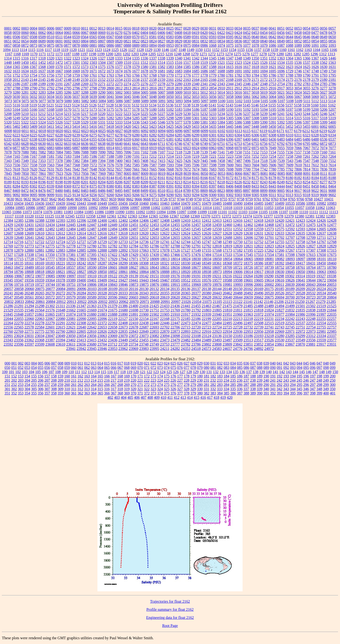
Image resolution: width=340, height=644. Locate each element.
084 (233, 368)
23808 (217, 344)
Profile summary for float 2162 (170, 609)
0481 (8, 37)
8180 (289, 178)
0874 (42, 45)
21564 (40, 310)
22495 (227, 323)
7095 (119, 152)
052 (21, 368)
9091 (8, 195)
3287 (76, 92)
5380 (196, 122)
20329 (113, 293)
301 (7, 389)
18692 (207, 267)
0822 (136, 41)
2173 (272, 80)
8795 (196, 191)
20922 (82, 302)
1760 (85, 75)
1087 (281, 45)
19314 (300, 276)
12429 (8, 225)
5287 (144, 118)
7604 (255, 165)
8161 (161, 178)
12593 (300, 229)
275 (167, 385)
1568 (42, 67)
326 (173, 389)
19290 (269, 276)
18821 (60, 272)
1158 (266, 50)
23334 (321, 336)
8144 (110, 178)
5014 (221, 92)
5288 (153, 118)
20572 (50, 297)
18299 (123, 263)
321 (140, 389)
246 (306, 380)
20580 (81, 297)
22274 (29, 323)
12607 (8, 233)
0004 (33, 28)
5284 (127, 118)
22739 (259, 327)
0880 (85, 45)
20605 (144, 297)
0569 (127, 37)
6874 (8, 148)
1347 (230, 58)
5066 (289, 97)
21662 (71, 310)
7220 (204, 156)
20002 (269, 285)
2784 (315, 84)
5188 (213, 109)
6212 (306, 131)
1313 (331, 54)
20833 (19, 302)
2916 (272, 88)
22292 (71, 323)
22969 (280, 331)
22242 (290, 319)
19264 (248, 276)
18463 (8, 267)
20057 (9, 289)
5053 (196, 97)
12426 (321, 220)
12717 (29, 242)
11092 (140, 212)
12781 (102, 246)
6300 (204, 135)
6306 (255, 135)
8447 (289, 186)
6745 (170, 144)
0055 (315, 28)
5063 (264, 97)
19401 (92, 280)
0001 (8, 28)
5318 (324, 118)
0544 (68, 37)
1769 (161, 75)
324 (160, 389)
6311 (298, 135)
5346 (161, 122)
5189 (221, 109)
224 (160, 380)
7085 (68, 152)
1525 (255, 63)
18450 (321, 263)
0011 (85, 28)
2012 (16, 80)
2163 (187, 80)
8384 (144, 186)
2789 (25, 88)
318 (120, 389)
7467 (230, 161)
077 (187, 368)
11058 (310, 208)
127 (183, 372)
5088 (136, 101)
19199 (207, 276)
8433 (255, 186)
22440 (154, 323)
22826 (102, 331)
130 (202, 372)
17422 (113, 255)
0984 (196, 45)
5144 (238, 105)
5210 (25, 114)
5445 (230, 127)
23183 (238, 336)
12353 (80, 216)
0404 (144, 33)
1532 (272, 63)
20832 (9, 302)
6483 (281, 139)
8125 (25, 178)
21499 (290, 306)
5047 (144, 97)
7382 (76, 161)
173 (153, 376)
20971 (144, 302)
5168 (51, 109)
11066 (17, 212)
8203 (93, 182)
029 (200, 363)
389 (253, 393)
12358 (91, 216)
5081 (76, 101)
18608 (123, 267)
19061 (311, 272)
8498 (136, 191)
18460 (332, 263)
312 (80, 389)
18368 (227, 263)
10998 (145, 208)
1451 (33, 63)
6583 (16, 144)
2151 (93, 80)
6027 (119, 131)
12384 (8, 220)
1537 (307, 63)
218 (120, 380)
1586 (196, 67)
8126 (33, 178)
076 (180, 368)
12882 (50, 250)
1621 (272, 67)
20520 (269, 293)
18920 (186, 272)
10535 (290, 203)
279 (193, 385)
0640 (255, 37)
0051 (281, 28)
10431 (329, 199)
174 (160, 376)
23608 (50, 344)
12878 (8, 250)
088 (260, 368)
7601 (238, 165)
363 (87, 393)
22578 (29, 327)
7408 (144, 161)
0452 (247, 33)
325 (167, 389)
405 (130, 397)
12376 (258, 216)
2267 (68, 84)
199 (326, 376)
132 (216, 372)
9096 (42, 195)
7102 (145, 152)
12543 (186, 229)
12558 (248, 229)
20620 (175, 297)
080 (207, 368)
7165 (16, 156)
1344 (204, 58)
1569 (51, 67)
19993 (238, 285)
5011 (195, 92)
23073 (144, 336)
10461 (154, 203)
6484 (289, 139)
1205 (152, 54)
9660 (121, 199)
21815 (248, 310)
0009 (68, 28)
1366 (307, 58)
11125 (49, 216)
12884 (71, 250)
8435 (264, 186)
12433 (40, 225)
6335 (8, 139)
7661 (136, 169)
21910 (175, 314)
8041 (196, 174)
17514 (217, 255)
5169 (59, 109)
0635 (247, 37)
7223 (230, 156)
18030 (196, 259)
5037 (76, 97)
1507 (110, 63)
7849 (17, 174)
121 (143, 372)
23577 (332, 340)
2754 (281, 84)
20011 (279, 285)
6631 (51, 144)
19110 (92, 276)
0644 (289, 37)
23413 (81, 340)
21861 (40, 314)
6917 (136, 148)
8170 (221, 178)
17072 (154, 250)
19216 (227, 276)
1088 (289, 45)
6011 (25, 131)
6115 (247, 131)
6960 (204, 148)
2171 (255, 80)
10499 (280, 203)
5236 (238, 114)
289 (260, 385)
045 (306, 363)
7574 (102, 165)
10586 (300, 203)
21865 (50, 314)
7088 (85, 152)
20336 (133, 293)
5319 (332, 118)
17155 (207, 250)
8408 (238, 186)
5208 (8, 114)
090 (273, 368)
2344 (230, 84)
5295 (161, 118)
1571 (68, 67)
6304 (238, 135)
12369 (195, 216)
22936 (238, 331)
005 (41, 363)
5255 (59, 118)
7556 (16, 165)
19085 (50, 276)
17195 (248, 250)
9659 (113, 199)
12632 (269, 233)
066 (114, 368)
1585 (187, 67)
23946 (102, 349)
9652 (87, 199)
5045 (127, 97)
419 (223, 397)
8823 (221, 191)
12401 (113, 220)
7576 (110, 165)
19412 (113, 280)
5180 (153, 109)
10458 (133, 203)
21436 (175, 306)
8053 (221, 174)
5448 (255, 127)
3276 (315, 88)
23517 (259, 340)
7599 (221, 165)
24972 (269, 349)
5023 (289, 92)
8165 (196, 178)
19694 (332, 280)
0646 (307, 37)
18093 (290, 259)
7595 (187, 165)
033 (226, 363)
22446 (165, 323)
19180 (186, 276)
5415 (85, 127)
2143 (25, 80)
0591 (196, 37)
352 (14, 393)
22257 (332, 319)
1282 (297, 54)
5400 (332, 122)
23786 (196, 344)
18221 (60, 263)
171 (140, 376)
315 (100, 389)
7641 (68, 169)
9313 (289, 195)
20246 (19, 293)
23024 (19, 336)
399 (319, 393)
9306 (264, 195)
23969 (133, 349)
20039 (290, 285)
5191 (238, 109)
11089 (109, 212)
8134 (68, 178)
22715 (186, 327)
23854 (269, 344)
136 (242, 372)
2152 (102, 80)
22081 (71, 319)
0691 (59, 41)
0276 (127, 33)
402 (110, 397)
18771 (321, 267)
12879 (19, 250)
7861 (42, 174)
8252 (289, 182)
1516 (179, 63)
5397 (307, 122)
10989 (62, 208)
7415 (161, 161)
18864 (144, 272)
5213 (51, 114)
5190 (230, 109)
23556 (311, 340)
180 (200, 376)
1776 (187, 75)
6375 (161, 139)
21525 (332, 306)
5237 (247, 114)
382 (207, 393)
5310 (272, 118)
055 (41, 368)
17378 (60, 255)
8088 (298, 174)
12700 (259, 238)
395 (293, 393)
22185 (186, 319)
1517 (187, 63)
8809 (204, 191)
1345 (213, 58)
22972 (300, 331)
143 (289, 372)
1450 (25, 63)
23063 (102, 336)
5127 (101, 105)
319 (127, 389)
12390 (50, 220)
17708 (8, 259)
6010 (17, 131)
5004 (136, 92)
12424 (311, 220)
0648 (315, 37)
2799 (102, 88)
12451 (133, 225)
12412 (207, 220)
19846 (123, 285)
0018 (136, 28)
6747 (187, 144)
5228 (170, 114)
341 (273, 389)
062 (87, 368)
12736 (144, 242)
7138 (195, 152)
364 (94, 393)
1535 (289, 63)
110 (71, 372)
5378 (187, 122)
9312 (281, 195)
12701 (269, 238)
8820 (213, 191)
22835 (123, 331)
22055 (19, 319)
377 (180, 393)
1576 (110, 67)
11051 (258, 208)
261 (74, 385)
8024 (170, 174)
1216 (169, 54)
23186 (248, 336)
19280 (258, 276)
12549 (207, 229)
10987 (41, 208)
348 (319, 389)
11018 (227, 208)
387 (240, 393)
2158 (153, 80)
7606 (272, 165)
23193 (259, 336)
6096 (179, 131)
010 (74, 363)
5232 (204, 114)
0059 (16, 33)
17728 (29, 259)
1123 (98, 50)
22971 (290, 331)
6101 (213, 131)
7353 (42, 161)
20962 (124, 302)
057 (54, 368)
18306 (133, 263)
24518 (196, 349)
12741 (165, 242)
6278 (119, 135)
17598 (290, 255)
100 (5, 372)
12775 (50, 246)
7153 (264, 152)
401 (333, 393)
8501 (153, 191)
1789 (298, 75)
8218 (221, 182)
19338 (331, 276)
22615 (60, 327)
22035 (332, 314)
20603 (133, 297)
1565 (16, 67)
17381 (71, 255)
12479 (19, 229)
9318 (307, 195)
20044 (321, 285)
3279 (8, 92)
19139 (133, 276)
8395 (204, 186)
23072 (133, 336)
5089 (145, 101)
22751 (300, 327)
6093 (153, 131)
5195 (272, 109)
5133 (144, 105)
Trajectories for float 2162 (170, 601)
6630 (42, 144)
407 (143, 397)
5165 (25, 109)
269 (127, 385)
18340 (196, 263)
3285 (59, 92)
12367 (174, 216)
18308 (144, 263)
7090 (102, 152)
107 (51, 372)
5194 (264, 109)
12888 (102, 250)
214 (94, 380)
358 (54, 393)
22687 (144, 327)
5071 (324, 97)
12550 (217, 229)
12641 (29, 238)
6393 (213, 139)
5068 (307, 97)
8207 (127, 182)
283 (220, 385)
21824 (269, 310)
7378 (59, 161)
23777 (175, 344)
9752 (207, 199)
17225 (259, 250)
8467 (8, 191)
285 (233, 385)
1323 (76, 58)
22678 (133, 327)
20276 (71, 293)
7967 (93, 174)
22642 (92, 327)
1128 (140, 50)
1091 (315, 45)
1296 (314, 54)
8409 (247, 186)
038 (260, 363)
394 (286, 393)
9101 (59, 195)
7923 (59, 174)
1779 (213, 75)
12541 (165, 229)
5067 (298, 97)
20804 (332, 297)
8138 (76, 178)
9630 (10, 199)
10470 (186, 203)
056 (47, 368)
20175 (269, 289)
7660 (127, 169)
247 (313, 380)
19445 (154, 280)
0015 (119, 28)
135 (236, 372)
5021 (281, 92)
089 (266, 368)
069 (133, 368)
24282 (175, 349)
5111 (307, 101)
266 (107, 385)
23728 (123, 344)
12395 (71, 220)
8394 (196, 186)
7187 (102, 156)
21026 (186, 302)
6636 (85, 144)
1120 (73, 50)
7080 (25, 152)
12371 (216, 216)
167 (114, 376)
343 (286, 389)
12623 (175, 233)
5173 (93, 109)
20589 (92, 297)
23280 (280, 336)
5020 (272, 92)
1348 (238, 58)
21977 (280, 314)
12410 (186, 220)
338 (253, 389)
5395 (289, 122)
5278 (76, 118)
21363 (92, 306)
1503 (93, 63)
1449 (16, 63)
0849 (281, 41)
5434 (204, 127)
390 (260, 393)
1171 (42, 54)
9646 (70, 199)
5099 (213, 101)
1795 (332, 75)
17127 (186, 250)
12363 (133, 216)
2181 (332, 80)
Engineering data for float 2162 (170, 618)
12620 (144, 233)
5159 (306, 105)
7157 (298, 152)
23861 (280, 344)
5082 (85, 101)
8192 (16, 182)
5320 (8, 122)
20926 (92, 302)
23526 (269, 340)
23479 (175, 340)
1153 (224, 50)
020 (140, 363)
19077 (40, 276)
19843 (113, 285)
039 (266, 363)
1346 (221, 58)
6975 (255, 148)
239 (260, 380)
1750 (332, 71)
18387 (269, 263)
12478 (8, 229)
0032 (221, 28)
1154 (232, 50)
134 (229, 372)
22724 (217, 327)
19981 (227, 285)
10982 (321, 203)
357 (47, 393)
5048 (153, 97)
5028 (332, 92)
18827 (81, 272)
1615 (230, 67)
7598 (213, 165)
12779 (81, 246)
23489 (207, 340)
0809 (110, 41)
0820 (119, 41)
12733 (123, 242)
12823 (269, 246)
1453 (51, 63)
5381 (204, 122)
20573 (60, 297)
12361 (112, 216)
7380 (68, 161)
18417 (300, 263)
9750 (198, 199)
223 (153, 380)
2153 (110, 80)
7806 (298, 169)
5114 (332, 101)
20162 (248, 289)
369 (127, 393)
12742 (175, 242)
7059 (289, 148)
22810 (92, 331)
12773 (29, 246)
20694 (280, 297)
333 (220, 389)
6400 (247, 139)
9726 (164, 199)
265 (100, 385)
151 (7, 376)
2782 (298, 84)
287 (246, 385)
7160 (323, 152)
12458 (207, 225)
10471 (196, 203)
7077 (332, 148)
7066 (298, 148)
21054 (197, 302)
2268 (76, 84)
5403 (25, 127)
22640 (81, 327)
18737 (259, 267)
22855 (154, 331)
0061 (33, 33)
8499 (144, 191)
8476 (42, 191)
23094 (165, 336)
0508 (33, 37)
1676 (127, 71)
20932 (103, 302)
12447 (92, 225)
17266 (280, 250)
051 (14, 368)
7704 (255, 169)
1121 (81, 50)
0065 (68, 33)
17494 (207, 255)
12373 (237, 216)
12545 (196, 229)
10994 (103, 208)
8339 (51, 186)
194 (293, 376)
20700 (290, 297)
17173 (227, 250)
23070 (123, 336)
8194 (33, 182)
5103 (247, 101)
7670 (179, 169)
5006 (153, 92)
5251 (33, 118)
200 (333, 376)
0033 (230, 28)
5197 (289, 109)
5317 (315, 118)
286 (240, 385)
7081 (34, 152)
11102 (233, 212)
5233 (213, 114)
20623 (186, 297)
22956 (259, 331)
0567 (110, 37)
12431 (29, 225)
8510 (161, 191)
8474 (33, 191)
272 (147, 385)
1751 (8, 75)
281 (207, 385)
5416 (93, 127)
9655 (96, 199)
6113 (238, 131)
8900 (272, 191)
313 (87, 389)
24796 (248, 349)
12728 (92, 242)
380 (200, 393)
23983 (144, 349)
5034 (51, 97)
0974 (179, 45)
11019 (238, 208)
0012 (93, 28)
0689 (42, 41)
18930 (196, 272)
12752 (259, 242)
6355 (93, 139)
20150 (238, 289)
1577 (119, 67)
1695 (272, 71)
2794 (59, 88)
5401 (8, 127)
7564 (59, 165)
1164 (316, 50)
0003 (25, 28)
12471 (280, 225)
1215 (161, 54)
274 (160, 385)
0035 (247, 28)
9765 (292, 199)
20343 (144, 293)
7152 (255, 152)
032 (220, 363)
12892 (123, 250)
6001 (315, 127)
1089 (298, 45)
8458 (315, 186)
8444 (281, 186)
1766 (136, 75)
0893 (144, 45)
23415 (92, 340)
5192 (247, 109)
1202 (126, 54)
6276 (102, 135)
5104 (256, 101)
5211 (33, 114)
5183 (179, 109)
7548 (315, 161)
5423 (153, 127)
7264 (332, 156)
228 (187, 380)
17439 (154, 255)
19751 (71, 285)
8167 (213, 178)
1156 (249, 50)
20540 (332, 293)
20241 (8, 293)
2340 (196, 84)
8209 (144, 182)
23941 (71, 349)
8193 (25, 182)
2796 (76, 88)
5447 (247, 127)
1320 (51, 58)
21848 (19, 314)
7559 (42, 165)
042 (286, 363)
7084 (59, 152)
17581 (280, 255)
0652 (16, 41)
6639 (110, 144)
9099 (51, 195)
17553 (259, 255)
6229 (68, 135)
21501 (300, 306)
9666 (138, 199)
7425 (179, 161)
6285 (179, 135)
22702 (165, 327)
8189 (8, 182)
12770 (19, 246)
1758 (68, 75)
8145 (119, 178)
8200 (76, 182)
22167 (154, 319)
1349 (247, 58)
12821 (248, 246)
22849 (144, 331)
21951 (227, 314)
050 (7, 368)
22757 (332, 327)
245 (299, 380)
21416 (144, 306)
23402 (71, 340)
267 (114, 385)
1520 (213, 63)
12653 (154, 238)
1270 (195, 54)
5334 (127, 122)
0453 (255, 33)
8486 (102, 191)
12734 (133, 242)
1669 (76, 71)
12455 (175, 225)
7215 (179, 156)
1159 (274, 50)
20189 (290, 289)
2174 (281, 80)
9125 (68, 195)
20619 (165, 297)
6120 (272, 131)
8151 (144, 178)
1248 (178, 54)
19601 (248, 280)
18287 (102, 263)
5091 (162, 101)
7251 (247, 156)
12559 (259, 229)
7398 (110, 161)
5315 (298, 118)
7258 (289, 156)
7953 (76, 174)
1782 (238, 75)
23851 (248, 344)
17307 (311, 250)
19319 (311, 276)
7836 (324, 169)
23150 (227, 336)
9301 (221, 195)
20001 (259, 285)
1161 (291, 50)
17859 (60, 259)
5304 (221, 118)
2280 (179, 84)
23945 (92, 349)
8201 (85, 182)
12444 (60, 225)
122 (149, 372)
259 (60, 385)
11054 (279, 208)
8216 (204, 182)
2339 (187, 84)
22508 (259, 323)
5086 (119, 101)
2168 (230, 80)
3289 (93, 92)
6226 (42, 135)
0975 (187, 45)
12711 (321, 238)
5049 (161, 97)
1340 (179, 58)
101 (11, 372)
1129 (149, 50)
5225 (144, 114)
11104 (253, 212)
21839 (321, 310)
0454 (264, 33)
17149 (196, 250)
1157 (258, 50)
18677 (196, 267)
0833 (213, 41)
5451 (281, 127)
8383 (136, 186)
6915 (119, 148)
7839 (332, 169)
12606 (332, 229)
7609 (289, 165)
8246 (272, 182)
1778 (204, 75)
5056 (213, 97)
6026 (110, 131)
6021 (68, 131)
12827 (311, 246)
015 (107, 363)
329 (193, 389)
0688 (33, 41)
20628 (207, 297)
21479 (238, 306)
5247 (332, 114)
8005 (128, 174)
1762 (102, 75)
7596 (196, 165)
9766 (300, 199)
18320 (154, 263)
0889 (136, 45)
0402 (136, 33)
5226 (153, 114)
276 (173, 385)
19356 (29, 280)
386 (233, 393)
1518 (196, 63)
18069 (259, 259)
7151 (247, 152)
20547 (8, 297)
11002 (155, 208)
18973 (217, 272)
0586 (179, 37)
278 (187, 385)
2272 (110, 84)
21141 (248, 302)
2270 (93, 84)
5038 (85, 97)
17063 (144, 250)
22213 (238, 319)
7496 (247, 161)
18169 (40, 263)
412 (177, 397)
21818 (259, 310)
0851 (289, 41)
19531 (196, 280)
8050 (204, 174)
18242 (81, 263)
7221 (213, 156)
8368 (59, 186)
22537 (300, 323)
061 (80, 368)
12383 (331, 216)
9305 (255, 195)
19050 (300, 272)
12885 (81, 250)
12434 (50, 225)
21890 (123, 314)
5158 (298, 105)
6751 (221, 144)
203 (21, 380)
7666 (161, 169)
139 (262, 372)
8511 (170, 191)
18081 (269, 259)
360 (67, 393)
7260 (298, 156)
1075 (230, 45)
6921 (170, 148)
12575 (280, 229)
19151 (154, 276)
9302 (230, 195)
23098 (175, 336)
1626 (315, 67)
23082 (154, 336)
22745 (290, 327)
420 (230, 397)
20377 (196, 293)
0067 (85, 33)
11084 (79, 212)
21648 (60, 310)
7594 (179, 165)
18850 (102, 272)
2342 (213, 84)
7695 (221, 169)
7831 (315, 169)
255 (34, 385)
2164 (196, 80)
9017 (298, 191)
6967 (221, 148)
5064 (272, 97)
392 (273, 393)
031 (213, 363)
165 (100, 376)
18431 (311, 263)
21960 (238, 314)
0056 (324, 28)
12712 (332, 238)
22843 (133, 331)
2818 (170, 88)
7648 (93, 169)
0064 (59, 33)
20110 (123, 289)
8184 (315, 178)
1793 (324, 75)
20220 (311, 289)
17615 (311, 255)
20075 (40, 289)
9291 (179, 195)
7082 (42, 152)
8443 (272, 186)
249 (326, 380)
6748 (196, 144)
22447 (175, 323)
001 (14, 363)
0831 (196, 41)
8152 (153, 178)
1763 (110, 75)
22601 (50, 327)
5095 (196, 101)
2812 (119, 88)
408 (150, 397)
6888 (85, 148)
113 (90, 372)
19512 (186, 280)
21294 (29, 306)
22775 (40, 331)
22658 (113, 327)
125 (169, 372)
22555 (332, 323)
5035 (59, 97)
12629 (238, 233)
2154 (119, 80)
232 (213, 380)
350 (333, 389)
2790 (33, 88)
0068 (93, 33)
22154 (144, 319)
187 (246, 376)
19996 (248, 285)
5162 (332, 105)
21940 (217, 314)
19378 (60, 280)
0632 (238, 37)
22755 (321, 327)
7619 (25, 169)
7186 (93, 156)
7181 (51, 156)
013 (94, 363)
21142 (258, 302)
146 (309, 372)
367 (114, 393)
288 (253, 385)
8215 (196, 182)
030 (207, 363)
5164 (16, 109)
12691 (238, 238)
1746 (298, 71)
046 (313, 363)
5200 (315, 109)
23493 (217, 340)
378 (187, 393)
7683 (213, 169)
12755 (280, 242)
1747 (307, 71)
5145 (247, 105)
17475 (186, 255)
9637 (44, 199)
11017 (217, 208)
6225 (33, 135)
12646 (81, 238)
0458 (298, 33)
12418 (259, 220)
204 (27, 380)
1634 (25, 71)
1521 (221, 63)
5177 (127, 109)
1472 (59, 63)
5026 (315, 92)
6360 (136, 139)
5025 (307, 92)
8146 (127, 178)
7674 (196, 169)
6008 (8, 131)
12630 (248, 233)
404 (124, 397)
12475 (311, 225)
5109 (298, 101)
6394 (221, 139)
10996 (124, 208)
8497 (127, 191)
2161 (170, 80)
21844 (332, 310)
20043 (311, 285)
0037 (255, 28)
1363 (281, 58)
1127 (132, 50)
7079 (17, 152)
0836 (238, 41)
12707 (290, 238)
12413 (217, 220)
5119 (33, 105)
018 (127, 363)
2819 (179, 88)
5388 (247, 122)
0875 (51, 45)
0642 (272, 37)
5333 (119, 122)
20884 (51, 302)
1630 (324, 67)
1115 (32, 50)
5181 (161, 109)
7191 (136, 156)
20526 (280, 293)
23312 (311, 336)
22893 (186, 331)
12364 (143, 216)
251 (7, 385)
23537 (290, 340)
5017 (247, 92)
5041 (110, 97)
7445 (204, 161)
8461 (324, 186)
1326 (93, 58)
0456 (281, 33)
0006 (51, 28)
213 (87, 380)
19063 (321, 272)
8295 (25, 186)
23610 (60, 344)
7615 (8, 169)
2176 (298, 80)
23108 (196, 336)
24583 (217, 349)
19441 (133, 280)
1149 (191, 50)
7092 (110, 152)
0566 (102, 37)
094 (299, 368)
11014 (207, 208)
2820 (187, 88)
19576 (207, 280)
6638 (102, 144)
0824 (153, 41)
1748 (315, 71)
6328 (315, 135)
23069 (113, 336)
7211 (144, 156)
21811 (238, 310)
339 (260, 389)
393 (280, 393)
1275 (237, 54)
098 (326, 368)
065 (107, 368)
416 (203, 397)
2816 (153, 88)
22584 (40, 327)
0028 (187, 28)
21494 (280, 306)
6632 (59, 144)
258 (54, 385)
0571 (144, 37)
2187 (25, 84)
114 (97, 372)
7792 (289, 169)
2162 (179, 80)
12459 (217, 225)
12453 (154, 225)
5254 (51, 118)
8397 (213, 186)
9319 (315, 195)
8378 (102, 186)
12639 (8, 238)
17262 (269, 250)
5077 (42, 101)
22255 (321, 319)
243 (286, 380)
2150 (85, 80)
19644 (311, 280)
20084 (61, 289)
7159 (315, 152)
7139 (204, 152)
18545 (50, 267)
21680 (123, 310)
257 (47, 385)
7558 (33, 165)
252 (14, 385)
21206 (279, 302)
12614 (81, 233)
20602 (123, 297)
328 (187, 389)
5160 (315, 105)
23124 (207, 336)
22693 (154, 327)
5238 (255, 114)
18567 (81, 267)
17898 (92, 259)
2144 (33, 80)
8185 (324, 178)
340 (266, 389)
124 (163, 372)
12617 (113, 233)
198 (319, 376)
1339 (170, 58)
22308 (81, 323)
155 (34, 376)
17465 (165, 255)
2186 (16, 84)
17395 (92, 255)
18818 (40, 272)
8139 (85, 178)
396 (299, 393)
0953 (170, 45)
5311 (281, 118)
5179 (144, 109)
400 (326, 393)
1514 (161, 63)
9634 (36, 199)
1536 (298, 63)
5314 (289, 118)
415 (197, 397)
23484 (196, 340)
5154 (264, 105)
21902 (154, 314)
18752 (280, 267)
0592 (204, 37)
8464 (332, 186)
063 (94, 368)
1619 (264, 67)
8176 (264, 178)
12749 (227, 242)
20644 (238, 297)
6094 (162, 131)
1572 (76, 67)
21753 (165, 310)
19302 (290, 276)
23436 (113, 340)
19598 (238, 280)
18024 (186, 259)
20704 (300, 297)
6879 (25, 148)
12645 (71, 238)
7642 (76, 169)
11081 (58, 212)
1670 (85, 71)
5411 (50, 127)
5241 (281, 114)
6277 (110, 135)
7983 (110, 174)
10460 (144, 203)
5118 (25, 105)
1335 (136, 58)
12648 (102, 238)
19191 (196, 276)
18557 (71, 267)
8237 (255, 182)
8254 (307, 182)
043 (293, 363)
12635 (300, 233)
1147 (174, 50)
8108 (315, 174)
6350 (59, 139)
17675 (332, 255)
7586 (144, 165)
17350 (50, 255)
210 (67, 380)
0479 (332, 33)
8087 (290, 174)
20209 (300, 289)
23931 (332, 344)
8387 (153, 186)
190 (266, 376)
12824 (280, 246)
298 (319, 385)
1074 (221, 45)
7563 (51, 165)
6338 (33, 139)
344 (293, 389)
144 (295, 372)
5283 (119, 118)
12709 (311, 238)
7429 (196, 161)
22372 (102, 323)
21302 (50, 306)
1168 (17, 54)
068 (127, 368)
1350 (255, 58)
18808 (29, 272)
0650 (332, 37)
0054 (307, 28)
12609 (29, 233)
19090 (61, 276)
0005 (42, 28)
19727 (40, 285)
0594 (221, 37)
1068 (213, 45)
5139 (195, 105)
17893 (81, 259)
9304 (247, 195)
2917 (281, 88)
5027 (324, 92)
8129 (51, 178)
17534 (238, 255)
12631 (259, 233)
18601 (113, 267)
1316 (25, 58)
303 (21, 389)
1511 (136, 63)
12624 (186, 233)
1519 (204, 63)
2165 (204, 80)
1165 (325, 50)
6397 (238, 139)
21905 (165, 314)
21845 (8, 314)
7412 (153, 161)
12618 (123, 233)
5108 (290, 101)
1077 (247, 45)
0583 (170, 37)
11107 (283, 212)
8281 (8, 186)
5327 (68, 122)
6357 (110, 139)
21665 (81, 310)
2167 (221, 80)
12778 (71, 246)
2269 (85, 84)
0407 (170, 33)
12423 (300, 220)
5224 (136, 114)
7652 (110, 169)
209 (60, 380)
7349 (25, 161)
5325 (51, 122)
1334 (127, 58)
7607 (281, 165)
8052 (213, 174)
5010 (187, 92)
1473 (68, 63)
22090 (81, 319)
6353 (76, 139)
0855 (324, 41)
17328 (19, 255)
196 (306, 376)
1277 (254, 54)
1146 (165, 50)
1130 (157, 50)
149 (329, 372)
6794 (298, 144)
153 (21, 376)
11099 (202, 212)
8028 (179, 174)
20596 (113, 297)
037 (253, 363)
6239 (76, 135)
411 (170, 397)
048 (326, 363)
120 (136, 372)
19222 (238, 276)
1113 (15, 50)
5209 (16, 114)
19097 (71, 276)
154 (27, 376)
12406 (144, 220)
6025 (102, 131)
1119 (65, 50)
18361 (217, 263)
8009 (145, 174)
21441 (186, 306)
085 (240, 368)
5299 (179, 118)
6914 (110, 148)
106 (45, 372)
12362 (122, 216)
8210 (153, 182)
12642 (40, 238)
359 (60, 393)
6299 (196, 135)
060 (74, 368)
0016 (127, 28)
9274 (144, 195)
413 (183, 397)
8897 (247, 191)
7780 (272, 169)
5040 (102, 97)
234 (226, 380)
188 (253, 376)
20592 (102, 297)
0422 (221, 33)
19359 (40, 280)
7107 (162, 152)
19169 (165, 276)
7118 (178, 152)
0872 (25, 45)
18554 (60, 267)
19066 (9, 276)
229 (193, 380)
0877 (68, 45)
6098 (196, 131)
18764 (311, 267)
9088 (332, 191)
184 (226, 376)
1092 (324, 45)
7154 (272, 152)
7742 (264, 169)
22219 (259, 319)
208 (54, 380)
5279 (85, 118)
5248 (8, 118)
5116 (16, 105)
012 (87, 363)
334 (226, 389)
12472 (290, 225)
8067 (247, 174)
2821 (196, 88)
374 (160, 393)
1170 (34, 54)
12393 (60, 220)
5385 (230, 122)
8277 (324, 182)
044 (299, 363)
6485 (298, 139)
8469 (16, 191)
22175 (175, 319)
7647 (85, 169)
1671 (93, 71)
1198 (93, 54)
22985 (332, 331)
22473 (186, 323)
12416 (238, 220)
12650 (123, 238)
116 (110, 372)
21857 (29, 314)
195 (299, 376)
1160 (283, 50)
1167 (9, 54)
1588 (213, 67)
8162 (170, 178)
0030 (204, 28)
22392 (113, 323)
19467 (165, 280)
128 (189, 372)
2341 (204, 84)
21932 (196, 314)
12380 (299, 216)
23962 (123, 349)
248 (319, 380)
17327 (8, 255)
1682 (170, 71)
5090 (153, 101)
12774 (40, 246)
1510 (127, 63)
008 (60, 363)
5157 (289, 105)
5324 (42, 122)
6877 (16, 148)
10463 (165, 203)
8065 (230, 174)
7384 (85, 161)
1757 (59, 75)
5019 (264, 92)
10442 (71, 203)
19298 (279, 276)
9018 (307, 191)
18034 (207, 259)
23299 (300, 336)
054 (34, 368)
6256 (85, 135)
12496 (123, 229)
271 (140, 385)
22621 (71, 327)
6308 (272, 135)
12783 (123, 246)
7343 (8, 161)
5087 (128, 101)
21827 (280, 310)
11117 (9, 216)
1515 (170, 63)
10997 (135, 208)
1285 (306, 54)
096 (313, 368)
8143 (102, 178)
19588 (227, 280)
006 (47, 363)
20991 (165, 302)
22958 (269, 331)
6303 (230, 135)
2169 (238, 80)
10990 (72, 208)
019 (133, 363)
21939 (207, 314)
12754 (269, 242)
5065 (281, 97)
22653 (102, 327)
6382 (179, 139)
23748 (144, 344)
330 (200, 389)
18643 (154, 267)
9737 (172, 199)
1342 (196, 58)
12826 (300, 246)
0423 (230, 33)
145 (302, 372)
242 (280, 380)
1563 (332, 63)
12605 (321, 229)
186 (240, 376)
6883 (51, 148)
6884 (59, 148)
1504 (102, 63)
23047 (50, 336)
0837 (247, 41)
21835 (300, 310)
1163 (308, 50)
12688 (227, 238)
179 (193, 376)
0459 (307, 33)
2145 (42, 80)
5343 (144, 122)
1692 (247, 71)
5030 (16, 97)
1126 (123, 50)
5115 (8, 105)
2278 (161, 84)
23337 (332, 336)
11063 (330, 208)
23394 (60, 340)
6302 (221, 135)
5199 (307, 109)
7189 (119, 156)
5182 (170, 109)
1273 (220, 54)
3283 (42, 92)
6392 (204, 139)
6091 (136, 131)
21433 (165, 306)
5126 (93, 105)
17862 (71, 259)
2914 (255, 88)
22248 (311, 319)
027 (187, 363)
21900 (144, 314)
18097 (300, 259)
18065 (248, 259)
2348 (264, 84)
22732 (248, 327)
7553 (8, 165)
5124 (76, 105)
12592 (290, 229)
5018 (255, 92)
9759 (249, 199)
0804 (85, 41)
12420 (280, 220)
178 (187, 376)
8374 (85, 186)
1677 (136, 71)
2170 (247, 80)
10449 (102, 203)
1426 (324, 58)
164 (94, 376)
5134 (153, 105)
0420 (204, 33)
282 (213, 385)
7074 (324, 148)
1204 (143, 54)
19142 (144, 276)
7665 (153, 169)
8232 (247, 182)
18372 (238, 263)
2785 (324, 84)
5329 (85, 122)
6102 (221, 131)
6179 (298, 131)
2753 (272, 84)
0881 (93, 45)
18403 (290, 263)
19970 (207, 285)
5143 (230, 105)
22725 (227, 327)
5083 (93, 101)
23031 (29, 336)
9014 (289, 191)
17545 (248, 255)
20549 (19, 297)
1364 (289, 58)
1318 (42, 58)
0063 (51, 33)
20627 (196, 297)
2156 (136, 80)
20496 (259, 293)
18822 (71, 272)
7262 (315, 156)
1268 (186, 54)
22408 (123, 323)
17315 (332, 250)
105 (38, 372)
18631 (144, 267)
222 (147, 380)
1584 (179, 67)
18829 (92, 272)
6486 (307, 139)
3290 (102, 92)
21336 (71, 306)
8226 (238, 182)
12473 (300, 225)
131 (209, 372)
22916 (207, 331)
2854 (213, 88)
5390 (264, 122)
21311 (60, 306)
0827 (161, 41)
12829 (332, 246)
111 (78, 372)
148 (322, 372)
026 (180, 363)
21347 (81, 306)
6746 (179, 144)
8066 (239, 174)
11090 (120, 212)
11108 (294, 212)
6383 (187, 139)
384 (220, 393)
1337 (153, 58)
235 (233, 380)
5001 (110, 92)
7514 (255, 161)
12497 (133, 229)
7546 (298, 161)
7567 (68, 165)
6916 (127, 148)
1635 (33, 71)
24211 (165, 349)
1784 (255, 75)
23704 (102, 344)
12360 (101, 216)
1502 (85, 63)
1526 (264, 63)
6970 (238, 148)
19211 (217, 276)
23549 (300, 340)
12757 (290, 242)
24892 (259, 349)
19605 (259, 280)
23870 (300, 344)
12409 (175, 220)
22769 (19, 331)
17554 (269, 255)
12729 (102, 242)
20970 (134, 302)
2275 (136, 84)
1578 (127, 67)
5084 (102, 101)
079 (200, 368)
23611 (71, 344)
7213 (161, 156)
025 (173, 363)
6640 (119, 144)
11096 (171, 212)
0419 (196, 33)
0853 (307, 41)
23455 (144, 340)
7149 (230, 152)
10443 (81, 203)
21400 (133, 306)
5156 (281, 105)
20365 (186, 293)
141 (276, 372)
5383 (213, 122)
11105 (263, 212)
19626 (290, 280)
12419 (269, 220)
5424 (161, 127)
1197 (84, 54)
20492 (248, 293)
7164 (8, 156)
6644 (153, 144)
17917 (102, 259)
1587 (204, 67)
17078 (165, 250)
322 (147, 389)
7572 (93, 165)
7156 (289, 152)
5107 (281, 101)
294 (293, 385)
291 (273, 385)
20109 (113, 289)
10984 (9, 208)
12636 (311, 233)
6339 (42, 139)
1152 (216, 50)
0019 (144, 28)
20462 (227, 293)
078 (193, 368)
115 (103, 372)
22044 (8, 319)
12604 (311, 229)
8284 (16, 186)
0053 (298, 28)
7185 (85, 156)
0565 (93, 37)
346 (306, 389)
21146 (269, 302)
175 (167, 376)
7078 (8, 152)
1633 (16, 71)
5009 (179, 92)
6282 (153, 135)
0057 (332, 28)
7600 (230, 165)
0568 (119, 37)
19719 (29, 285)
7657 (119, 169)
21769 (175, 310)
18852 (113, 272)
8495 (119, 191)
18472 (19, 267)
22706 (175, 327)
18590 (92, 267)
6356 (102, 139)
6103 (230, 131)
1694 (264, 71)
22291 (60, 323)
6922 (179, 148)
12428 (332, 220)
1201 (118, 54)
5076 (34, 101)
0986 (204, 45)
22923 (217, 331)
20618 (154, 297)
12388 (40, 220)
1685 (196, 71)
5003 (127, 92)
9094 (25, 195)
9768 (309, 199)
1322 (68, 58)
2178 (307, 80)
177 (180, 376)
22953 (248, 331)
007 (54, 363)
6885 (68, 148)
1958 (8, 80)
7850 (25, 174)
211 (74, 380)
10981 (311, 203)
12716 (19, 242)
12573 (269, 229)
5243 (298, 114)
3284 (51, 92)
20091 (71, 289)
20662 (259, 297)
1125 (115, 50)
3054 (298, 88)
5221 (110, 114)
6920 (161, 148)
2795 (68, 88)
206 (41, 380)
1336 (144, 58)
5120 (42, 105)
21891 (133, 314)
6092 (145, 131)
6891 (102, 148)
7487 (238, 161)
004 (34, 363)
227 (180, 380)
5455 (307, 127)
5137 (178, 105)
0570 (136, 37)
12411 (196, 220)
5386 (238, 122)
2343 (221, 84)
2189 (42, 84)
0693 (76, 41)
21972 (259, 314)
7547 (307, 161)
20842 (30, 302)
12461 (238, 225)
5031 (25, 97)
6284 (170, 135)
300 (333, 385)
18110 (332, 259)
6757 (272, 144)
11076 (48, 212)
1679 (153, 71)
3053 (289, 88)
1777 (196, 75)
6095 (170, 131)
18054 (227, 259)
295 (299, 385)
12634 (290, 233)
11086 (99, 212)
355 (34, 393)
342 (280, 389)
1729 (289, 71)
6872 (324, 144)
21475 (227, 306)
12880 (29, 250)
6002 (324, 127)
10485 (217, 203)
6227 (51, 135)
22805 (81, 331)
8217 (213, 182)
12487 (92, 229)
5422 (144, 127)
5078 (51, 101)
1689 (230, 71)
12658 (207, 238)
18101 (321, 259)
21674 (102, 310)
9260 (110, 195)
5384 (221, 122)
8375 (93, 186)
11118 (19, 216)
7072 (315, 148)
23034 (40, 336)
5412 (59, 127)
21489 (269, 306)
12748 (217, 242)
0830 (187, 41)
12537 (144, 229)
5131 (127, 105)
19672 (321, 280)
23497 (227, 340)
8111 (324, 174)
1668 (68, 71)
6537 (332, 139)
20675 (269, 297)
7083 (51, 152)
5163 (8, 109)
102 (18, 372)
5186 (196, 109)
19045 (290, 272)
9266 (136, 195)
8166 (204, 178)
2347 (255, 84)
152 (14, 376)
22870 (165, 331)
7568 (76, 165)
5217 (85, 114)
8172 (230, 178)
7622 (42, 169)
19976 (217, 285)
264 (94, 385)
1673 (110, 71)
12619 (133, 233)
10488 (227, 203)
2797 (85, 88)
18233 (71, 263)
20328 (102, 293)
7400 (119, 161)
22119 (113, 319)
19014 (248, 272)
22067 (50, 319)
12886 (92, 250)
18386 (259, 263)
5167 (42, 109)
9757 (232, 199)
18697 (217, 267)
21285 (331, 302)
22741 (269, 327)
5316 (307, 118)
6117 (255, 131)
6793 (289, 144)
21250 (300, 302)
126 (176, 372)
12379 (289, 216)
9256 (93, 195)
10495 (259, 203)
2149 (76, 80)
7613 (324, 165)
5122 (59, 105)
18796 (19, 272)
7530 (272, 161)
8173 (238, 178)
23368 (40, 340)
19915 (175, 285)
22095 (92, 319)
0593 (213, 37)
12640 (19, 238)
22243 (300, 319)
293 (286, 385)
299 (326, 385)
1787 (281, 75)
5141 (212, 105)
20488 (238, 293)
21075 (207, 302)
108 (58, 372)
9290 (170, 195)
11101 (223, 212)
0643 (281, 37)
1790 (307, 75)
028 (193, 363)
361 (74, 393)
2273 (119, 84)
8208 (136, 182)
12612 (60, 233)
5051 (179, 97)
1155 (241, 50)
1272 (212, 54)
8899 (264, 191)
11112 (323, 212)
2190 (51, 84)
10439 (60, 203)
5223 (127, 114)
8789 (187, 191)
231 (207, 380)
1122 (90, 50)
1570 (59, 67)
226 (173, 380)
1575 (102, 67)
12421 (290, 220)
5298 (170, 118)
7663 (144, 169)
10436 (40, 203)
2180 (324, 80)
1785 (264, 75)
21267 (310, 302)
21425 (154, 306)
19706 (8, 285)
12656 (186, 238)
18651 (165, 267)
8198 (59, 182)
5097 (204, 101)
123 (156, 372)
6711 (161, 144)
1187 (67, 54)
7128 (187, 152)
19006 (238, 272)
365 (100, 393)
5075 (25, 101)
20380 (207, 293)
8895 (238, 191)
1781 (230, 75)
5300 (187, 118)
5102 (239, 101)
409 (157, 397)
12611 (50, 233)
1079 (264, 45)
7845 (8, 174)
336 (240, 389)
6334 (332, 135)
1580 (144, 67)
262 (80, 385)
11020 (248, 208)
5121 (50, 105)
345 (299, 389)
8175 (255, 178)
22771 (29, 331)
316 (107, 389)
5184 (187, 109)
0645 (298, 37)
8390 (161, 186)
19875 (144, 285)
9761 (258, 199)
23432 (102, 340)
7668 (170, 169)
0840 (264, 41)
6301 (213, 135)
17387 (81, 255)
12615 (92, 233)
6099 (204, 131)
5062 (255, 97)
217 (114, 380)
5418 (110, 127)
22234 (280, 319)
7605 (264, 165)
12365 (153, 216)
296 (306, 385)
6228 (59, 135)
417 (210, 397)
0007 (59, 28)
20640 (227, 297)
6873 (332, 144)
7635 (59, 169)
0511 (59, 37)
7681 (204, 169)
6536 (324, 139)
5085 (110, 101)
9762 (266, 199)
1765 (127, 75)
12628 (227, 233)
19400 (81, 280)
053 (27, 368)
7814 (307, 169)
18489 (29, 267)
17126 (175, 250)
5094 (187, 101)
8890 (230, 191)
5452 (289, 127)
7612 (315, 165)
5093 (179, 101)
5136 (170, 105)
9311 (272, 195)
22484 (217, 323)
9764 (283, 199)
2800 (110, 88)
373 (153, 393)
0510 (51, 37)
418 (216, 397)
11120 (29, 216)
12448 (102, 225)
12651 (133, 238)
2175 (289, 80)
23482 (186, 340)
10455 (113, 203)
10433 (8, 203)
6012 (34, 131)
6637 (93, 144)
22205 (217, 319)
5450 (272, 127)
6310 (289, 135)
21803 (207, 310)
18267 (92, 263)
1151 (207, 50)
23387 (50, 340)
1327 (102, 58)
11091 (130, 212)
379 (193, 393)
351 (7, 393)
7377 (51, 161)
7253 (264, 156)
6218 (315, 131)
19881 (165, 285)
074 (167, 368)
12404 (133, 220)
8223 (230, 182)
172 (147, 376)
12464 (259, 225)
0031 (213, 28)
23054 (81, 336)
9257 (102, 195)
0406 (161, 33)
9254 (85, 195)
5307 (247, 118)
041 (280, 363)
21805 (217, 310)
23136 (217, 336)
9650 (78, 199)
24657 (227, 349)
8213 (179, 182)
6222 (8, 135)
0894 (153, 45)
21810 (227, 310)
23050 (71, 336)
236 (240, 380)
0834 (221, 41)
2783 (307, 84)
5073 (8, 101)
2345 (238, 84)
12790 (186, 246)
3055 (307, 88)
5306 (238, 118)
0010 (76, 28)
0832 (204, 41)
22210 (227, 319)
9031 (324, 191)
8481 (68, 191)
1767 (144, 75)
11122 (39, 216)
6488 (315, 139)
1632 (8, 71)
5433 (196, 127)
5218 (93, 114)
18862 (133, 272)
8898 (255, 191)
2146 (51, 80)
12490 (102, 229)
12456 (186, 225)
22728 (238, 327)
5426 (179, 127)
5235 (230, 114)
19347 (19, 280)
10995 (114, 208)
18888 (165, 272)
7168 (42, 156)
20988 (155, 302)
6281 (144, 135)
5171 (76, 109)
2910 (221, 88)
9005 (281, 191)
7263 (324, 156)
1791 (315, 75)
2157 (144, 80)
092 (286, 368)
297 (313, 385)
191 (273, 376)
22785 (50, 331)
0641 (264, 37)
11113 (334, 212)
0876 (59, 45)
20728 (321, 297)
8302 (33, 186)
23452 (133, 340)
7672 (187, 169)
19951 (186, 285)
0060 (25, 33)
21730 (144, 310)
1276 (246, 54)
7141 (221, 152)
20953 (113, 302)
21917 (186, 314)
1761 (93, 75)
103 (25, 372)
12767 (321, 242)
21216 (289, 302)
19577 (217, 280)
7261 (307, 156)
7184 (76, 156)
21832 (290, 310)
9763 (275, 199)
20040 (300, 285)
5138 (187, 105)
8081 (264, 174)
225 (167, 380)
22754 (311, 327)
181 (207, 376)
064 (100, 368)
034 (233, 363)
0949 (161, 45)
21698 (133, 310)
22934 (227, 331)
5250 (25, 118)
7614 (332, 165)
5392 (281, 122)
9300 (213, 195)
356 (41, 393)
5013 (213, 92)
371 (140, 393)
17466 (175, 255)
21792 (196, 310)
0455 (272, 33)
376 (173, 393)
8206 (119, 182)
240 (266, 380)
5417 (102, 127)
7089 (93, 152)
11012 (197, 208)
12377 (268, 216)
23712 (113, 344)
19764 (81, 285)
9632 (27, 199)
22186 (196, 319)
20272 (60, 293)
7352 (33, 161)
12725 (71, 242)
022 (153, 363)
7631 (51, 169)
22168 (165, 319)
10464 (175, 203)
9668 (147, 199)
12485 (81, 229)
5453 (298, 127)
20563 (40, 297)
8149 (136, 178)
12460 (227, 225)
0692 (68, 41)
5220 (102, 114)
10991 (83, 208)
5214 (59, 114)
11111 (314, 212)
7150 (238, 152)
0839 (255, 41)
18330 (186, 263)
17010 (133, 250)
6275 (93, 135)
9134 (76, 195)
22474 (196, 323)
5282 (110, 118)
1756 (51, 75)
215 (100, 380)
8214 (187, 182)
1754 (33, 75)
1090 (307, 45)
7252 (255, 156)
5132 (136, 105)
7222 (221, 156)
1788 (289, 75)
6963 (213, 148)
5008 (170, 92)
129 (196, 372)
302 (14, 389)
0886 (110, 45)
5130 (119, 105)
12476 (321, 225)
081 (213, 368)
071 (147, 368)
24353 (186, 349)
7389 (93, 161)
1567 (33, 67)
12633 (280, 233)
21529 (8, 310)
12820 (238, 246)
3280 (16, 92)
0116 (110, 33)
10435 (29, 203)
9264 (119, 195)
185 (233, 376)
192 (280, 376)
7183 (68, 156)
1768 (153, 75)
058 (60, 368)
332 (213, 389)
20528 (300, 293)
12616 (102, 233)
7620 (33, 169)
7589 (161, 165)
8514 (179, 191)
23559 (321, 340)
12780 (92, 246)
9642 (53, 199)
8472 (25, 191)
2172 (264, 80)
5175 (110, 109)
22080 (60, 319)
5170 (68, 109)
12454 (165, 225)
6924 (196, 148)
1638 (51, 71)
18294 (113, 263)
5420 (127, 127)
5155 (272, 105)
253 (21, 385)
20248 (29, 293)
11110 (304, 212)
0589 (187, 37)
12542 (175, 229)
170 (133, 376)
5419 (119, 127)
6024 (93, 131)
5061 (247, 97)
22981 (321, 331)
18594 (102, 267)
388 (246, 393)
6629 (33, 144)
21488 (259, 306)
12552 (238, 229)
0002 (16, 28)
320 (133, 389)
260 (67, 385)
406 (137, 397)
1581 (153, 67)
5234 (221, 114)
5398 (315, 122)
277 (180, 385)
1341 (187, 58)
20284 (81, 293)
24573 (207, 349)
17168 (217, 250)
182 (213, 376)
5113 (324, 101)
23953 (113, 349)
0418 (187, 33)
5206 (324, 109)
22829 (113, 331)
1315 (16, 58)
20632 (217, 297)
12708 (300, 238)
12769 (8, 246)
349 (326, 389)
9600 (324, 195)
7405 (136, 161)
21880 (92, 314)
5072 (332, 97)
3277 (324, 88)
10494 (248, 203)
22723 (207, 327)
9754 (215, 199)
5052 (187, 97)
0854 (315, 41)
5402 (16, 127)
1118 (57, 50)
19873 (133, 285)
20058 (19, 289)
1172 (51, 54)
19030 (280, 272)
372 (147, 393)
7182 (59, 156)
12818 (217, 246)
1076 (238, 45)
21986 (300, 314)
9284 (161, 195)
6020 (59, 131)
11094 (161, 212)
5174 (102, 109)
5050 (170, 97)
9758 (241, 199)
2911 (230, 88)
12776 (60, 246)
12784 (133, 246)
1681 (161, 71)
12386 (29, 220)
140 (269, 372)
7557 (25, 165)
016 (114, 363)
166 (107, 376)
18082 (280, 259)
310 (67, 389)
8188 (332, 178)
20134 (165, 289)
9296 (204, 195)
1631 (332, 67)
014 (100, 363)
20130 (144, 289)
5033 (42, 97)
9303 (238, 195)
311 (74, 389)
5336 (136, 122)
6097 (187, 131)
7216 (187, 156)
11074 (37, 212)
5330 (93, 122)
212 (80, 380)
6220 (332, 131)
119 (129, 372)
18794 (8, 272)
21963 (248, 314)
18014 (175, 259)
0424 (238, 33)
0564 (85, 37)
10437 (50, 203)
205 (34, 380)
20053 (332, 285)
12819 (227, 246)
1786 (272, 75)
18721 (238, 267)
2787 (8, 88)
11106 (273, 212)
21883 (102, 314)
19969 (196, 285)
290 (266, 385)
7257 (281, 156)
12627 (217, 233)
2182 (8, 84)
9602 (332, 195)
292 (280, 385)
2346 (247, 84)
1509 (119, 63)
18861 (123, 272)
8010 (153, 174)
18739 (269, 267)
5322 (25, 122)
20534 (321, 293)
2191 (59, 84)
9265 (127, 195)
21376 (102, 306)
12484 (71, 229)
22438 (144, 323)
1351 (264, 58)
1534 (281, 63)
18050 (217, 259)
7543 (289, 161)
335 (233, 389)
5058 (230, 97)
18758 (290, 267)
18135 (19, 263)
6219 (323, 131)
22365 (92, 323)
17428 (123, 255)
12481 (40, 229)
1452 (42, 63)
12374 (247, 216)
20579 (71, 297)
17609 (300, 255)
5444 (221, 127)
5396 (298, 122)
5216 (76, 114)
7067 (307, 148)
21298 (40, 306)
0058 (8, 33)
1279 (271, 54)
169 (127, 376)
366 (107, 393)
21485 (248, 306)
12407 (154, 220)
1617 (247, 67)
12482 (50, 229)
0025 (170, 28)
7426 (187, 161)
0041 (272, 28)
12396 (81, 220)
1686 (204, 71)
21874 (71, 314)
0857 (8, 45)
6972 (247, 148)
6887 (76, 148)
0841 (272, 41)
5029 (8, 97)
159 (60, 376)
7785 (281, 169)
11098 (192, 212)
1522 (230, 63)
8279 (332, 182)
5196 (281, 109)
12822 (259, 246)
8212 (170, 182)
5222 (119, 114)
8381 (119, 186)
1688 (221, 71)
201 (7, 380)
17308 (321, 250)
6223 (16, 135)
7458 (221, 161)
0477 (315, 33)
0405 (153, 33)
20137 (196, 289)
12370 (206, 216)
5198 (298, 109)
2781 (289, 84)
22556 (8, 327)
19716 (19, 285)
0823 (144, 41)
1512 (144, 63)
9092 (16, 195)
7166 (25, 156)
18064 (238, 259)
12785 (144, 246)
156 (41, 376)
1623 (289, 67)
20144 (217, 289)
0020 (153, 28)
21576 (50, 310)
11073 (27, 212)
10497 (269, 203)
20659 (248, 297)
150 (335, 372)
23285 (290, 336)
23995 (154, 349)
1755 (42, 75)
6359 (127, 139)
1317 (33, 58)
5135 (161, 105)
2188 (33, 84)
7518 (264, 161)
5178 (136, 109)
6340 (51, 139)
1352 (272, 58)
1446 (332, 58)
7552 (332, 161)
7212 (153, 156)
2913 (247, 88)
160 (67, 376)
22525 (290, 323)
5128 (110, 105)
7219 (196, 156)
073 (160, 368)
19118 (102, 276)
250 (333, 380)
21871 (60, 314)
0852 (298, 41)
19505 (175, 280)
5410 (42, 127)
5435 (213, 127)
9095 (33, 195)
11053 (269, 208)
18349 (207, 263)
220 (133, 380)
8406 (230, 186)
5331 (102, 122)
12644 (60, 238)
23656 (81, 344)
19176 (175, 276)
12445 (71, 225)
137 (249, 372)
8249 (281, 182)
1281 (289, 54)
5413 (68, 127)
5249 (16, 118)
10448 (92, 203)
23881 (311, 344)
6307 (264, 135)
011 (80, 363)
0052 (289, 28)
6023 (85, 131)
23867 (290, 344)
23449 (123, 340)
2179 (315, 80)
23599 (40, 344)
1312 (323, 54)
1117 (48, 50)
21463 (207, 306)
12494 (113, 229)
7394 (102, 161)
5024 (298, 92)
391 (266, 393)
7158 (306, 152)
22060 (29, 319)
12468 (269, 225)
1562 (324, 63)
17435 (144, 255)
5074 (17, 101)
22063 (40, 319)
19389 (71, 280)
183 (220, 376)
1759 (76, 75)
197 (313, 376)
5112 (315, 101)
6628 (25, 144)
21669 (92, 310)
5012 (204, 92)
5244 (307, 114)
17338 (29, 255)
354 (27, 393)
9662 (130, 199)
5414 (76, 127)
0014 (110, 28)
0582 (161, 37)
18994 (227, 272)
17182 (238, 250)
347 (313, 389)
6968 (230, 148)
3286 (68, 92)
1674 (119, 71)
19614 (269, 280)
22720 (196, 327)
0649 (324, 37)
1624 (298, 67)
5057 (221, 97)
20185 (279, 289)
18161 (29, 263)
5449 (264, 127)
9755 (224, 199)
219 (127, 380)
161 (74, 376)
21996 (311, 314)
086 (246, 368)
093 (293, 368)
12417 (248, 220)
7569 (85, 165)
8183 (307, 178)
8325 (42, 186)
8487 (110, 191)
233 (220, 380)
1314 (8, 58)
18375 (248, 263)
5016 (238, 92)
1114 (23, 50)
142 (282, 372)
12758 (300, 242)
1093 (332, 45)
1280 (280, 54)
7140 (212, 152)
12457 (196, 225)
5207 (332, 109)
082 (220, 368)
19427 (123, 280)
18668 (186, 267)
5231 (196, 114)
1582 (161, 67)
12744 (186, 242)
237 (246, 380)
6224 (25, 135)
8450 (298, 186)
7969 (102, 174)
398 (313, 393)
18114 (8, 263)
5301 (196, 118)
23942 (81, 349)
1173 (59, 54)
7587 (153, 165)
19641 (300, 280)
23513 (248, 340)
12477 (332, 225)
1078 (255, 45)
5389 (255, 122)
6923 (187, 148)
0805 (93, 41)
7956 (85, 174)
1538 (315, 63)
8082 (273, 174)
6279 (127, 135)
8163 (179, 178)
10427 (318, 199)
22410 (133, 323)
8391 (170, 186)
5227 (161, 114)
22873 (175, 331)
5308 (255, 118)
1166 (333, 50)
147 (315, 372)
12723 (50, 242)
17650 (321, 255)
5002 (119, 92)
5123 (67, 105)
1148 (182, 50)
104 (31, 372)
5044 (119, 97)
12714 (8, 242)
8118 (332, 174)
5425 (170, 127)
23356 (19, 340)
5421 (136, 127)
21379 (113, 306)
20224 (321, 289)
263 (87, 385)
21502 (311, 306)
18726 (248, 267)
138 (256, 372)
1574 (93, 67)
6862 (315, 144)
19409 (102, 280)
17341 (40, 255)
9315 (298, 195)
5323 (33, 122)
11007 (176, 208)
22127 (123, 319)
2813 (127, 88)
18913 (175, 272)
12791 (196, 246)
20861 (40, 302)
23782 (186, 344)
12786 (154, 246)
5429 (187, 127)
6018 (42, 131)
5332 (110, 122)
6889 (93, 148)
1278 (263, 54)
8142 (93, 178)
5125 (84, 105)
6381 (170, 139)
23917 (321, 344)
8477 (51, 191)
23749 (154, 344)
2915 (264, 88)
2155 (127, 80)
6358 (119, 139)
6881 (33, 148)
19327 (321, 276)
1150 (199, 50)
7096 (128, 152)
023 (160, 363)
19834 (102, 285)
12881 (40, 250)
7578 (119, 165)
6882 (42, 148)
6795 (307, 144)
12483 (60, 229)
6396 (230, 139)
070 (140, 368)
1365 (298, 58)
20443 (217, 293)
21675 (113, 310)
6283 (161, 135)
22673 (123, 327)
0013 (102, 28)
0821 (127, 41)
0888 (127, 45)
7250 (238, 156)
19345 (8, 280)
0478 (324, 33)
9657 (104, 199)
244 (293, 380)
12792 (207, 246)
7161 (332, 152)
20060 (29, 289)
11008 (186, 208)
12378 (279, 216)
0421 (213, 33)
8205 (110, 182)
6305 (247, 135)
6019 (51, 131)
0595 (230, 37)
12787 (165, 246)
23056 (92, 336)
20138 (206, 289)
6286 (187, 135)
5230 (187, 114)
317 (114, 389)
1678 (144, 71)
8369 (68, 186)
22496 (238, 323)
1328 (110, 58)
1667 (59, 71)
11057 (300, 208)
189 (260, 376)
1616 (238, 67)
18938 (207, 272)
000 (7, 363)
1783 (247, 75)
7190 (127, 156)
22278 (40, 323)
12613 (71, 233)
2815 (144, 88)
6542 (8, 144)
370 (133, 393)
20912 (61, 302)
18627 (133, 267)
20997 (176, 302)
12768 (332, 242)
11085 (89, 212)
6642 (136, 144)
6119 (264, 131)
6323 (307, 135)
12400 (102, 220)
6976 (264, 148)
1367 (315, 58)
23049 (60, 336)
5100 (221, 101)
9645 (61, 199)
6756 (264, 144)
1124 (107, 50)
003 (27, 363)
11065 (7, 212)
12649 (113, 238)
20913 (71, 302)
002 (21, 363)
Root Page (170, 626)
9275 (153, 195)
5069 (315, 97)
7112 (170, 152)
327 (180, 389)
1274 (229, 54)
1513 (153, 63)
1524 (247, 63)
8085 (281, 174)
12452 (144, 225)
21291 (19, 306)
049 (333, 363)
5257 (68, 118)
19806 (92, 285)
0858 (16, 45)
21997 (321, 314)
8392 (179, 186)
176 (173, 376)
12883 (60, 250)
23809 (227, 344)
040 (273, 363)
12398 (92, 220)
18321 (165, 263)
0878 (76, 45)
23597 (29, 344)
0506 (16, 37)
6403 (264, 139)
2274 (127, 84)
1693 (255, 71)
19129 (123, 276)
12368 (185, 216)
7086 (76, 152)
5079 (59, 101)
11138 (60, 216)
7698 (230, 169)
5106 (273, 101)
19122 (113, 276)
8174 (247, 178)
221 (140, 380)
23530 (280, 340)
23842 (238, 344)
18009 (154, 259)
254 (27, 385)
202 (14, 380)
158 (54, 376)
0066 (76, 33)
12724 (60, 242)
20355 (165, 293)
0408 (179, 33)
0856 (332, 41)
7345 (16, 161)
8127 (42, 178)
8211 (161, 182)
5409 (33, 127)
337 (246, 389)
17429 (133, 255)
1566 (25, 67)
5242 (289, 114)
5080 (68, 101)
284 (226, 385)
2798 (93, 88)
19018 (269, 272)
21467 (217, 306)
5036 (68, 97)
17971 (133, 259)
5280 (93, 118)
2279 (170, 84)
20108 (102, 289)
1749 (324, 71)
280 (200, 385)
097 (319, 368)
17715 (19, 259)
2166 (213, 80)
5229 (179, 114)
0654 (25, 41)
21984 (290, 314)
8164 (187, 178)
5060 (238, 97)
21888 (113, 314)
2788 (16, 88)
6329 (324, 135)
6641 (127, 144)
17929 (113, 259)
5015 (230, 92)
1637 (42, 71)
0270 (119, 33)
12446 (81, 225)
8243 (264, 182)
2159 (161, 80)
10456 (123, 203)
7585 (136, 165)
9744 (181, 199)
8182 (298, 178)
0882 (102, 45)
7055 (281, 148)
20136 (185, 289)
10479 (207, 203)
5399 (324, 122)
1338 (161, 58)
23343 (8, 340)
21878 (81, 314)
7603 (247, 165)
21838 (311, 310)
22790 (60, 331)
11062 (320, 208)
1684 (187, 71)
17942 (123, 259)
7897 (51, 174)
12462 (248, 225)
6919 (153, 148)
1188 (76, 54)
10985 (20, 208)
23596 (19, 344)
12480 (29, 229)
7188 (110, 156)
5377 (179, 122)
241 (273, 380)
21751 (154, 310)
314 (94, 389)
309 (60, 389)
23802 (207, 344)
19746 (60, 285)
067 (120, 368)
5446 (238, 127)
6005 (332, 127)
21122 (238, 302)
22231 (269, 319)
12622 (165, 233)
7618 (16, 169)
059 (67, 368)
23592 (8, 344)
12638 (332, 233)
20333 (123, 293)
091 (280, 368)
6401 (255, 139)
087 (253, 368)
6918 (144, 148)
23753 (165, 344)
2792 (51, 88)
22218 (248, 319)
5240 (272, 114)
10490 (238, 203)
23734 (133, 344)
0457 (289, 33)
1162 (300, 50)
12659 (217, 238)
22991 (8, 336)
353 (21, 393)
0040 (264, 28)
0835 (230, 41)
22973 (311, 331)
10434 (19, 203)
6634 (76, 144)
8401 (221, 186)
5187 (204, 109)
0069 (102, 33)
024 (167, 363)
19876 (154, 285)
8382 (127, 186)
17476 (196, 255)
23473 (165, 340)
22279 (50, 323)
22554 (321, 323)
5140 (204, 105)
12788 (175, 246)
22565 (19, 327)
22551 (311, 323)
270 (133, 385)
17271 (300, 250)
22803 (71, 331)
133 (222, 372)
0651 (8, 41)
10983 (332, 203)
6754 (247, 144)
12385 (19, 220)
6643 (144, 144)
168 (120, 376)
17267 (290, 250)
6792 (281, 144)
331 (207, 389)
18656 (175, 267)
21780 (186, 310)
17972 (144, 259)
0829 (179, 41)
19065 (332, 272)
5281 (102, 118)
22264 (8, 323)
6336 (16, 139)
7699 (238, 169)
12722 (40, 242)
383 (213, 393)
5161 (323, 105)
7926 (68, 174)
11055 (289, 208)
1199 (101, 54)
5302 (204, 118)
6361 (144, 139)
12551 (227, 229)
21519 (321, 306)
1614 (221, 67)
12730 (113, 242)
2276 (144, 84)
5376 (170, 122)
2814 (136, 88)
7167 (33, 156)
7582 (127, 165)
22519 (280, 323)
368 (120, 393)
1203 (135, 54)
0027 (179, 28)
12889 (113, 250)
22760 (8, 331)
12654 (165, 238)
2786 (332, 84)
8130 (59, 178)
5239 (264, 114)
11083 (68, 212)
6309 (281, 135)
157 (47, 376)
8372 (76, 186)
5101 (230, 101)
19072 (29, 276)
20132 (154, 289)
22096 (102, 319)
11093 (151, 212)
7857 (34, 174)
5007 (161, 92)
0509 (42, 37)
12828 (321, 246)
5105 (264, 101)
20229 (331, 289)
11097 (181, 212)
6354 (85, 139)
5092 (170, 101)
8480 (59, 191)
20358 (175, 293)
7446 (213, 161)
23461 (154, 340)
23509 (238, 340)
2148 (68, 80)
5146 (255, 105)
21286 (8, 306)
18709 (227, 267)
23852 (259, 344)
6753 (238, 144)
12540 (154, 229)
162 (80, 376)
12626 (207, 233)
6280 (136, 135)
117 (117, 372)
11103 (243, 212)
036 (246, 363)
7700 (247, 169)
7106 (153, 152)
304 (27, 389)
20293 (92, 293)
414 (190, 397)
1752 (16, 75)
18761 (300, 267)
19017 (259, 272)
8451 (307, 186)
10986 (30, 208)
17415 (102, 255)
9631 (19, 199)
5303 (213, 118)
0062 (42, 33)
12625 (196, 233)
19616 (280, 280)
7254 (272, 156)
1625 (307, 67)
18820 (50, 272)
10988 (51, 208)
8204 (102, 182)
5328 (76, 122)
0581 (153, 37)
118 (123, 372)
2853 (204, 88)
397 (306, 393)
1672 (102, 71)
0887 (119, 45)
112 (84, 372)
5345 (153, 122)
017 (120, 363)
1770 (170, 75)
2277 (153, 84)
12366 (164, 216)
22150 (133, 319)
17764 (40, 259)
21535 (19, 310)
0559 (76, 37)
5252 (42, 118)
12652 (144, 238)
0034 (238, 28)
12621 (154, 233)
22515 (269, 323)
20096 (82, 289)
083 (226, 368)
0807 (102, 41)
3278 (332, 88)
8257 (315, 182)
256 (41, 385)
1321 (59, 58)
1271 (203, 54)
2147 (59, 80)
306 (41, 389)
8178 (272, 178)
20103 (92, 289)
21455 (196, 306)
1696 (281, 71)
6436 (272, 139)
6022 (76, 131)
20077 (50, 289)
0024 (161, 28)
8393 (187, 186)
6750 (213, 144)
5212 (42, 114)
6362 (153, 139)
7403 (127, 161)
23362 (29, 340)
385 (226, 393)
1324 (85, 58)
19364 (50, 280)
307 (47, 389)
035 (240, 363)
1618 (255, 67)
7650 (102, 169)
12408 (165, 220)
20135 (175, 289)
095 (306, 368)
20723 (311, 297)
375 (167, 393)
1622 (281, 67)
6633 (68, 144)
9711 (155, 199)
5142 (221, 105)
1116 (40, 50)
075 (173, 368)
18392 (280, 263)
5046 (136, 97)
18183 (50, 263)
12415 (227, 220)
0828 (170, 41)
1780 (221, 75)
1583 (170, 67)
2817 (161, 88)
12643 (50, 238)
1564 (8, 67)
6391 (196, 139)
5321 (16, 122)
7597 (204, 165)
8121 (8, 178)
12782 (113, 246)
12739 (154, 242)
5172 (85, 109)
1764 (119, 75)
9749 (189, 199)
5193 (255, 109)
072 (153, 368)
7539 (281, 161)
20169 (258, 289)
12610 (40, 233)
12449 (113, 225)
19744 (50, 285)
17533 (227, 255)
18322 (175, 263)
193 (286, 376)
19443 (144, 280)
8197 (51, 182)
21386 (123, 306)
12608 (19, 233)
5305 (230, 118)
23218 (269, 336)
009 (67, 363)
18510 (40, 267)
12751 (248, 242)
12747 (207, 242)
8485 (93, 191)
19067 (19, 276)
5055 (204, 97)
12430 (19, 225)
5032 (33, 97)
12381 (310, 216)
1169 (25, 54)
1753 (25, 75)
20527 (290, 293)
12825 (290, 246)
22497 (248, 323)
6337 (25, 139)
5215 (68, 114)
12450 (123, 225)
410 (163, 397)
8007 (136, 174)
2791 (42, 88)
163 (87, 376)
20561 (29, 297)
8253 (298, 182)
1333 (119, 58)
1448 (8, 63)
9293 (187, 195)
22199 (207, 319)
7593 (170, 165)
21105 (217, 302)
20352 (154, 293)
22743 (280, 327)
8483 (85, 191)
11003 (166, 208)
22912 (196, 331)
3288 (85, 92)
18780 (332, 267)
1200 (109, 54)
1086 (272, 45)
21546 (29, 310)
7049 (272, 148)
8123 (16, 178)
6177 (289, 131)
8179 (281, 178)
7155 (281, 152)
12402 (123, 220)
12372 (226, 216)
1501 (76, 63)
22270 (19, 323)
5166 (33, 109)
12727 (81, 242)
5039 (93, 97)
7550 (324, 161)
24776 (238, 349)
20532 (311, 293)
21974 (269, 314)
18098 (311, 259)
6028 (128, 131)
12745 (196, 242)
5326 (59, 122)
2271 (102, 84)
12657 (196, 238)
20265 (40, 293)
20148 (227, 289)
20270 (50, 293)
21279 (321, 302)
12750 (238, 242)
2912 (238, 88)
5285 (136, 118)
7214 (170, 156)
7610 (298, 165)
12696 (248, 238)
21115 (227, 302)
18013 (165, 259)
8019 (162, 174)
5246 (324, 114)
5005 (144, 92)
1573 (85, 67)
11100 (212, 212)
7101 (136, 152)
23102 (186, 336)
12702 (280, 238)
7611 (306, 165)
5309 (264, 118)
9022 (315, 191)
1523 (238, 63)
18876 (154, 272)
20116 (133, 289)
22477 (207, 323)
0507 (25, 37)
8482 (76, 191)
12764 (311, 242)
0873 (33, 45)
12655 (175, 238)
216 (107, 380)
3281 (25, 92)
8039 (187, 174)
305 (34, 389)
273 (153, 385)
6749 (204, 144)
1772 (179, 75)
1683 (179, 71)
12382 (320, 216)
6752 (230, 144)
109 (64, 372)
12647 (92, 238)
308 (54, 389)
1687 (213, 71)
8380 (110, 186)
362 (80, 393)
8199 (68, 182)
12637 (321, 233)
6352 (68, 139)
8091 (307, 174)
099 (333, 368)
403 (117, 397)
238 (253, 380)
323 (153, 389)
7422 (170, 161)
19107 (82, 276)
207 (47, 380)
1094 (7, 50)
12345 (70, 216)
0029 (196, 28)
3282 (33, 92)
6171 (281, 131)
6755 (255, 144)
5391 (272, 122)
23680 (92, 344)
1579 (136, 67)
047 (319, 363)
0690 (51, 41)
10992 (93, 208)
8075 (256, 174)
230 (200, 380)
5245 (315, 114)
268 (120, 385)
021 (147, 363)
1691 (238, 71)
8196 (42, 182)
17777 (50, 259)
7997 (119, 174)
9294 (196, 195)
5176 (119, 109)
